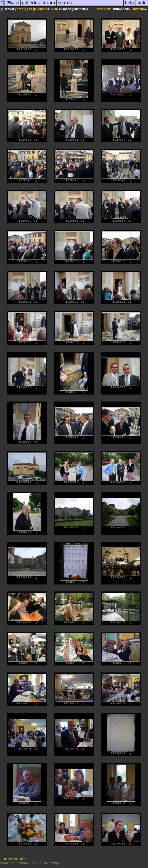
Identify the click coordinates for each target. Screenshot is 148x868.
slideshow (140, 9)
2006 (54, 9)
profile (21, 9)
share (23, 859)
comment (11, 859)
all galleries (37, 9)
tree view (104, 9)
